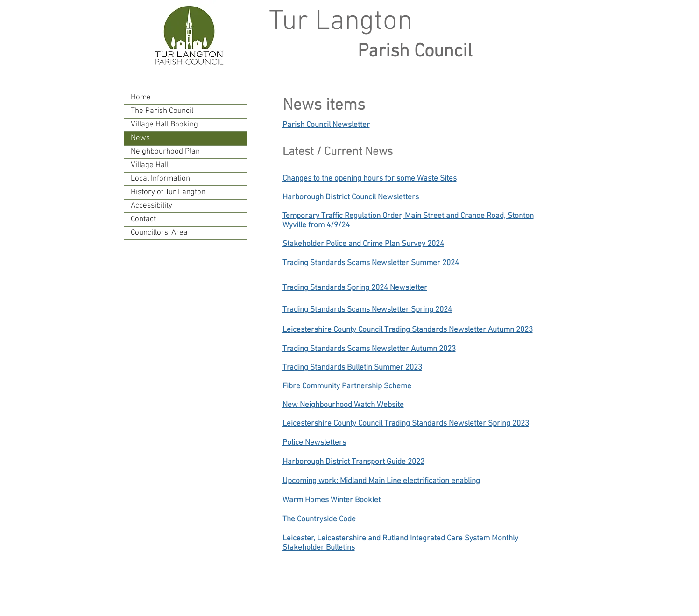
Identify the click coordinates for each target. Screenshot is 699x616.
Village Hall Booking (164, 125)
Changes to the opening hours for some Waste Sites (370, 179)
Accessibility (152, 206)
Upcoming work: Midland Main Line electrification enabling (381, 481)
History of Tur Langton (168, 192)
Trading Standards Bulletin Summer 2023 (352, 368)
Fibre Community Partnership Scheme (347, 386)
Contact (143, 219)
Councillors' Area (159, 233)
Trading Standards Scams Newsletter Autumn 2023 (369, 349)
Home (141, 98)
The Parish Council (162, 111)
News (140, 138)
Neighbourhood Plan (165, 152)
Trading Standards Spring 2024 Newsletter (355, 288)
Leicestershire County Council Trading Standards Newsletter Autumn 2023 (408, 330)
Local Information (160, 179)
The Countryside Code (319, 519)
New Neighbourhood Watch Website (343, 405)
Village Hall (150, 165)
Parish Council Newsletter (326, 125)
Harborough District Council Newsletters (351, 197)
